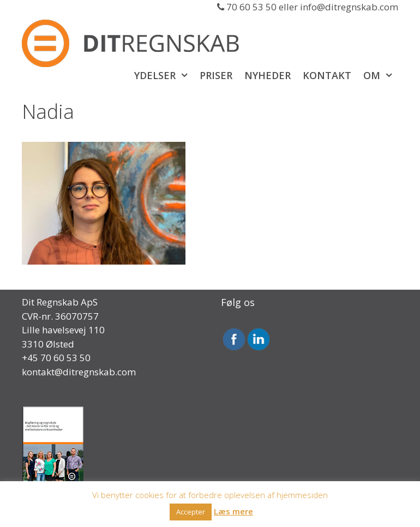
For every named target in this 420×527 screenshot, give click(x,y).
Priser (216, 75)
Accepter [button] (191, 512)
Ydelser (164, 75)
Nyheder (268, 75)
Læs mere (233, 511)
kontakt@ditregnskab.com (79, 372)
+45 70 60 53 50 (56, 358)
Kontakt (327, 75)
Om (381, 75)
